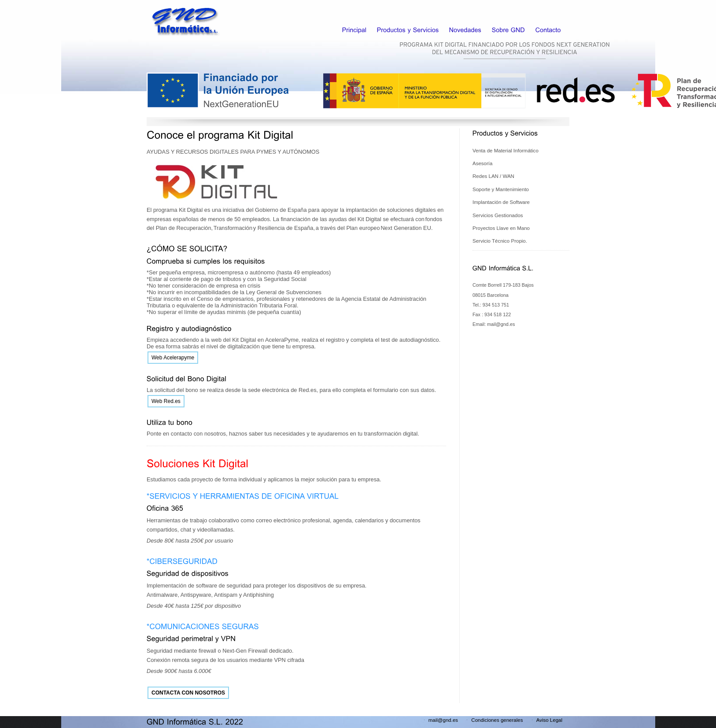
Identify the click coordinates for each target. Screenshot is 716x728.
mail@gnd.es (443, 720)
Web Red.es (166, 401)
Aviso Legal (549, 720)
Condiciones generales (497, 720)
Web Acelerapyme (173, 358)
